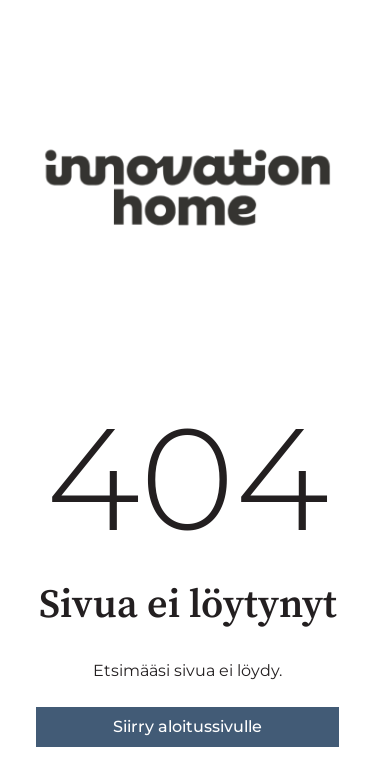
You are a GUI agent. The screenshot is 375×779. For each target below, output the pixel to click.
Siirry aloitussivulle (187, 726)
